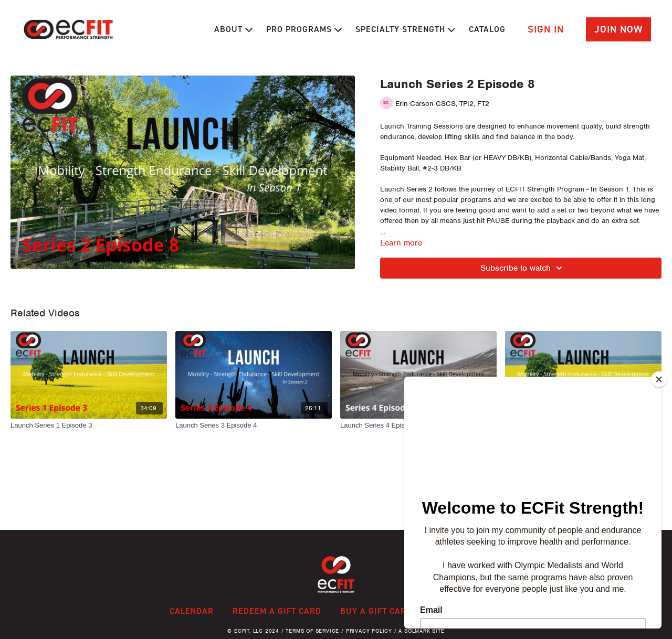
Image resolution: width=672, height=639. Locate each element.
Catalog (487, 29)
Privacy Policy (369, 631)
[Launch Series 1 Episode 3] (89, 425)
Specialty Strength (405, 29)
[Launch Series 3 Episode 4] (254, 425)
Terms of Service (312, 631)
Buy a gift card (376, 611)
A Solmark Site (421, 631)
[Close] (659, 379)
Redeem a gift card (277, 611)
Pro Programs (304, 29)
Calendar (192, 611)
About (233, 29)
